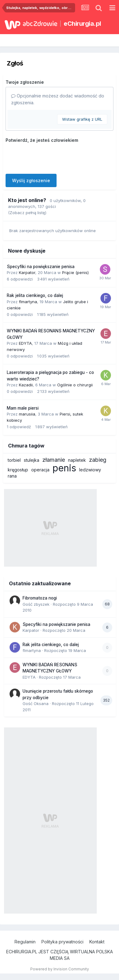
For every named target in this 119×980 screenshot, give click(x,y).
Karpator (27, 272)
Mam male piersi (23, 408)
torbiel (14, 460)
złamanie (54, 460)
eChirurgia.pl (82, 24)
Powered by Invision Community (60, 969)
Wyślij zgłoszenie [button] (31, 180)
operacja (40, 470)
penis (64, 468)
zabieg (98, 460)
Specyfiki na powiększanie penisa (41, 267)
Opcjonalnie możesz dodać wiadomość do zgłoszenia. (58, 99)
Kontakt (97, 942)
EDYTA (25, 343)
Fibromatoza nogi (40, 598)
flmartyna (28, 302)
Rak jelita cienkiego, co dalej (35, 295)
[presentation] (53, 157)
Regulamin (25, 942)
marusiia (27, 414)
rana (12, 476)
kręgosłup (18, 470)
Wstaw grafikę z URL (82, 119)
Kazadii (26, 385)
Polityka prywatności (62, 942)
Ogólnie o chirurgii (75, 385)
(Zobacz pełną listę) (27, 213)
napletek (77, 460)
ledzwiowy (90, 470)
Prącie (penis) (75, 272)
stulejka (32, 460)
